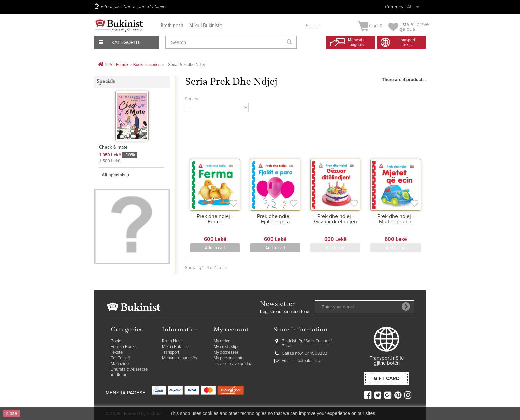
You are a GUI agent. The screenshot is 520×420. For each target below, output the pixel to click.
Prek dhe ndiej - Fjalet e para (275, 219)
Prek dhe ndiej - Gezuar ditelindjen (335, 219)
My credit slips (227, 347)
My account (231, 330)
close (12, 413)
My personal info (228, 358)
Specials (106, 82)
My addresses (226, 353)
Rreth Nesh (172, 341)
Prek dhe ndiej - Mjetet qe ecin (396, 219)
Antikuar (119, 375)
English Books (124, 347)
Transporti (171, 353)
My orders (223, 341)
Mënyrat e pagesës (180, 358)
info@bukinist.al (308, 361)
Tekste (117, 353)
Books (117, 341)
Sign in (313, 26)
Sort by (192, 99)
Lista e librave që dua (233, 364)
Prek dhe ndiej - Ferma (215, 219)
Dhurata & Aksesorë (129, 369)
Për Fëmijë (120, 358)
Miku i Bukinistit (205, 26)
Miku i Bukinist (176, 347)
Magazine (120, 364)
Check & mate (113, 147)
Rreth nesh (172, 26)
